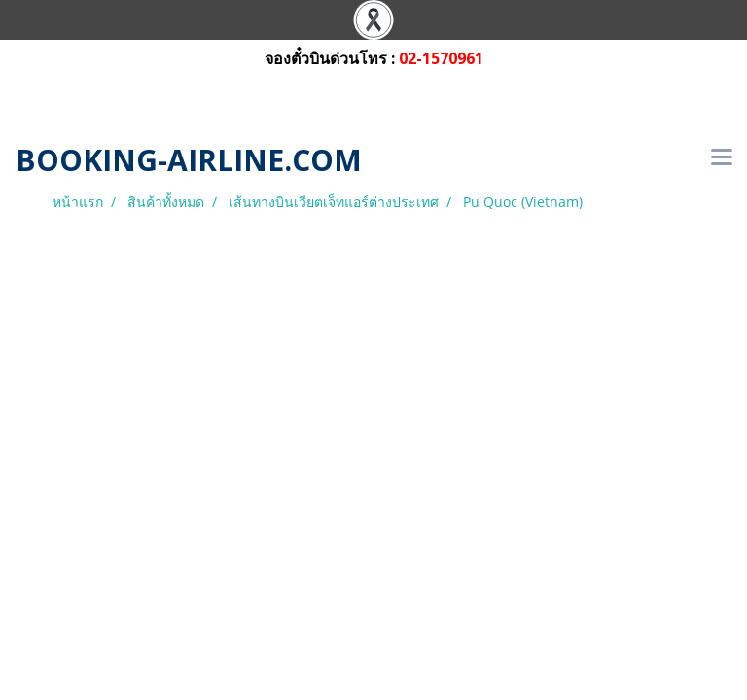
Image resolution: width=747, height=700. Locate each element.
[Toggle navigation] (722, 158)
